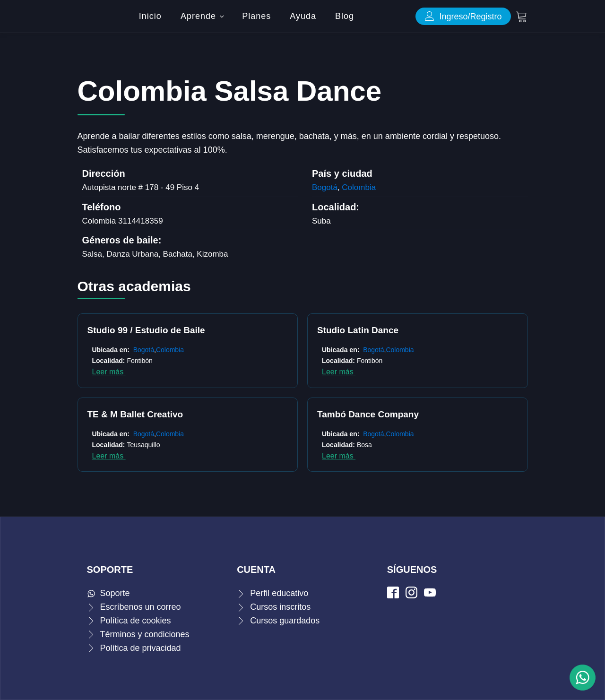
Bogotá (325, 187)
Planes (256, 16)
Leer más (109, 372)
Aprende (198, 16)
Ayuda (303, 16)
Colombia (359, 187)
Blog (345, 16)
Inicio (150, 16)
